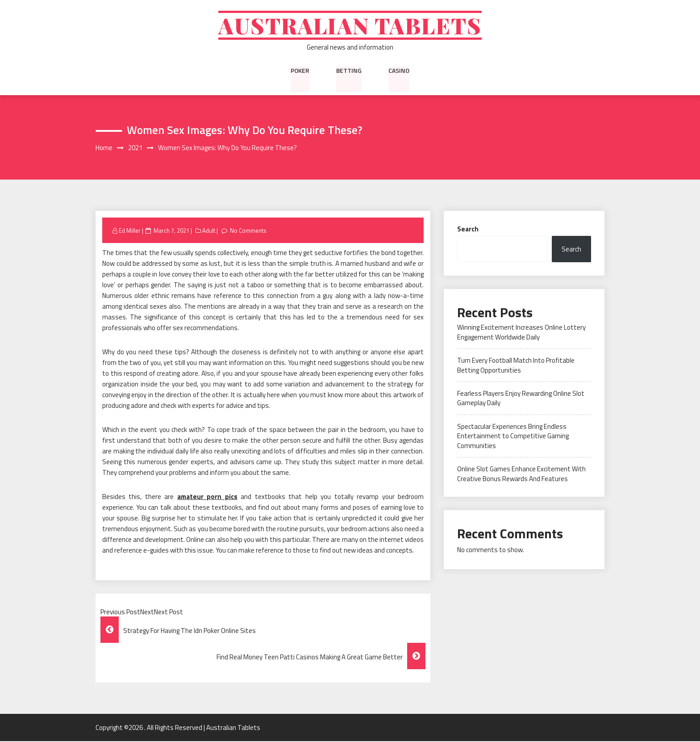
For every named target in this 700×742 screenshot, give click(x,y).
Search (468, 229)
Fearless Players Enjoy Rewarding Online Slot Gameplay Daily (521, 399)
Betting (349, 71)
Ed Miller (130, 231)
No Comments (248, 231)
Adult (209, 231)
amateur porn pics (207, 497)
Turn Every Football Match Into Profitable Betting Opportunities (516, 366)
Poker (300, 71)
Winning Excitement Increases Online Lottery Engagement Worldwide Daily (521, 333)
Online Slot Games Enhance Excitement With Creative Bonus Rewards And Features (521, 474)
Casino (399, 71)
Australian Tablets (350, 26)
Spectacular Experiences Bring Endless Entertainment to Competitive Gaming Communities (513, 437)
